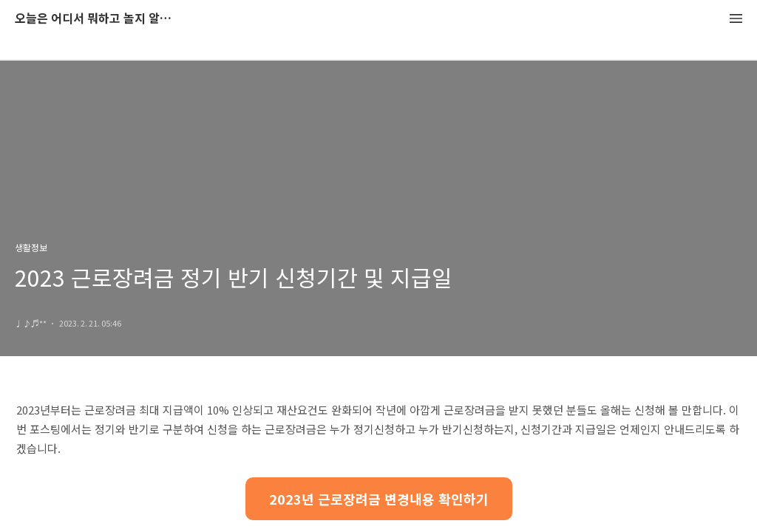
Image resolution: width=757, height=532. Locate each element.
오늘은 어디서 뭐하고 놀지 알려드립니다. (96, 19)
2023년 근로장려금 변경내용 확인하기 (379, 499)
